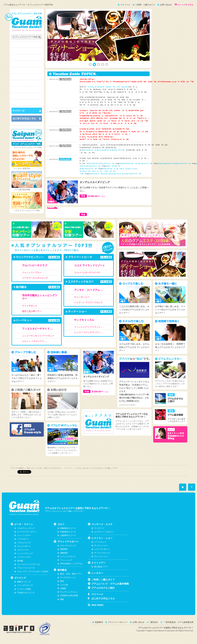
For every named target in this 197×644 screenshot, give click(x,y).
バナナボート (23, 539)
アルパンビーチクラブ (35, 265)
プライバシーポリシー (118, 622)
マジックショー (101, 556)
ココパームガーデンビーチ (87, 273)
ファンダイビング (25, 585)
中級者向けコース (68, 532)
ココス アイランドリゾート (90, 265)
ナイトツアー (27, 96)
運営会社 (154, 622)
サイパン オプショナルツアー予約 (28, 147)
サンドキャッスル (84, 320)
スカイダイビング (68, 546)
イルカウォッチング (26, 528)
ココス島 (64, 585)
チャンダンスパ (82, 297)
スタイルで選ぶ (27, 103)
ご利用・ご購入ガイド (145, 5)
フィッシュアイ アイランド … (89, 327)
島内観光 (27, 77)
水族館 (63, 588)
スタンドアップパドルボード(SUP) (33, 571)
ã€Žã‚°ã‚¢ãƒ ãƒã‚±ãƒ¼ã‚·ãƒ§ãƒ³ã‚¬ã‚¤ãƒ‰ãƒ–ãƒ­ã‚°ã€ (104, 150)
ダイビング (27, 57)
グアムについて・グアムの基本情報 (110, 584)
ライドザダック (30, 306)
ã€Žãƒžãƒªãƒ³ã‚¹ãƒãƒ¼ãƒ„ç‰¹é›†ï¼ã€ (136, 163)
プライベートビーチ (26, 568)
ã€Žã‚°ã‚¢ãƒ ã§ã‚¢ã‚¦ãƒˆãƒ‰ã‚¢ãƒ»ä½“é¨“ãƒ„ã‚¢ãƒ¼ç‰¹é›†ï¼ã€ (116, 174)
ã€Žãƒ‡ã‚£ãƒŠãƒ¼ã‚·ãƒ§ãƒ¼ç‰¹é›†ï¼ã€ (174, 163)
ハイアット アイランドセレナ (88, 302)
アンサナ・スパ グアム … (89, 290)
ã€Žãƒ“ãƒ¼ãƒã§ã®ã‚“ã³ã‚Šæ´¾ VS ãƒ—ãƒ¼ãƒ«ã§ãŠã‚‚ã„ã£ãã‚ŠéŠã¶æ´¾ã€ (109, 171)
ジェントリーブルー (32, 273)
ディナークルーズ (102, 553)
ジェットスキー (24, 535)
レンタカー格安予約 (22, 168)
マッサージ (99, 528)
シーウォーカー (24, 557)
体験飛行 (64, 553)
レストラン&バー (102, 549)
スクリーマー (23, 550)
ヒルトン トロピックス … (35, 341)
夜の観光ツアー (101, 567)
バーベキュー (100, 542)
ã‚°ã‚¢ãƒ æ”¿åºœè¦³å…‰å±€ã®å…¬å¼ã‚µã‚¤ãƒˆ (108, 87)
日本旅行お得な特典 (69, 595)
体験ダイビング (24, 582)
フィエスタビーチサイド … (37, 329)
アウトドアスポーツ (27, 70)
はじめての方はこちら (103, 598)
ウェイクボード (24, 546)
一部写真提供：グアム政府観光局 (179, 622)
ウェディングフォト (69, 592)
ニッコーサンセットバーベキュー (38, 336)
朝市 (62, 581)
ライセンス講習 (24, 589)
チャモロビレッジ (68, 577)
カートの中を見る (186, 5)
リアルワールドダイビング (35, 278)
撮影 (62, 599)
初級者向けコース (68, 528)
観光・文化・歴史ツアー (71, 574)
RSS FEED (97, 605)
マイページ (125, 5)
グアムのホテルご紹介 (103, 588)
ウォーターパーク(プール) (29, 564)
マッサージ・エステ (27, 83)
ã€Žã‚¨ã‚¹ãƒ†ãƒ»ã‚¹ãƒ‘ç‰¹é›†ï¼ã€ (101, 163)
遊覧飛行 (64, 549)
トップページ (27, 45)
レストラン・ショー (27, 90)
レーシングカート (68, 556)
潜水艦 (20, 561)
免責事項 (99, 622)
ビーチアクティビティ (27, 532)
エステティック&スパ (104, 532)
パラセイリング (24, 543)
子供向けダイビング (26, 593)
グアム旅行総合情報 (22, 190)
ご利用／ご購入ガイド (103, 580)
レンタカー (97, 573)
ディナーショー (101, 546)
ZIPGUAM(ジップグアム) (71, 564)
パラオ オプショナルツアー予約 (27, 211)
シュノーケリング (25, 553)
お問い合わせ (166, 5)
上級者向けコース (68, 535)
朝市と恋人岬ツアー (32, 311)
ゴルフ (27, 64)
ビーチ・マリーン (27, 51)
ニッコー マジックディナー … (89, 332)
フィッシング (66, 560)
